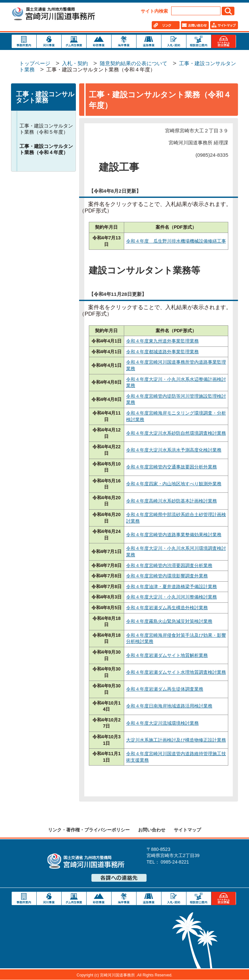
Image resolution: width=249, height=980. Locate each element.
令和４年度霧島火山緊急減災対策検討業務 (169, 621)
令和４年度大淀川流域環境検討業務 (162, 723)
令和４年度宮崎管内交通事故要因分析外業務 (172, 467)
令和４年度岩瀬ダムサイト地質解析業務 (167, 655)
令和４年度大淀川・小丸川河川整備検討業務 (172, 597)
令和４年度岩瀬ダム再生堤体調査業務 (165, 689)
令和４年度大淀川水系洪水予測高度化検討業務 (174, 450)
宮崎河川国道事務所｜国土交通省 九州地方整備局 (53, 15)
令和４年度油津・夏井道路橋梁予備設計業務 (172, 587)
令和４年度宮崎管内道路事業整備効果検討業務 (174, 535)
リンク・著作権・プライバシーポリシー (89, 830)
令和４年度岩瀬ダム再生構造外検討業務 (167, 608)
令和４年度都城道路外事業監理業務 (162, 352)
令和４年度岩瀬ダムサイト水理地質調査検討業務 (176, 672)
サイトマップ (187, 830)
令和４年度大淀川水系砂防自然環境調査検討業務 (176, 433)
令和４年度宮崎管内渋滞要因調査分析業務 (169, 565)
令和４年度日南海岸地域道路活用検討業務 (169, 706)
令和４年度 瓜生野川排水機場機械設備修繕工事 (176, 241)
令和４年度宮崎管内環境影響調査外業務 (167, 576)
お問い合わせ (152, 830)
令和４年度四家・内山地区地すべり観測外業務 (174, 484)
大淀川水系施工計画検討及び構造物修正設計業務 (176, 740)
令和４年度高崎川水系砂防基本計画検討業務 (172, 501)
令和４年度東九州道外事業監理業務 (162, 341)
